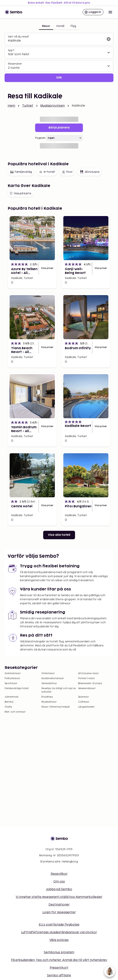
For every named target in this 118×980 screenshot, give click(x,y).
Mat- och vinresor (15, 712)
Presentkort (59, 968)
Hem (11, 106)
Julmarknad (11, 697)
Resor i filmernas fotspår (56, 707)
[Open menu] (110, 12)
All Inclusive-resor (88, 673)
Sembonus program (59, 952)
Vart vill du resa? (18, 37)
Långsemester (86, 707)
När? (11, 51)
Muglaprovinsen (53, 106)
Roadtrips (47, 697)
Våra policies (59, 940)
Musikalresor (49, 702)
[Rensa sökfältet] (109, 39)
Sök (59, 78)
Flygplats (40, 138)
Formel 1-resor (86, 678)
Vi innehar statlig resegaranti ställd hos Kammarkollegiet (59, 897)
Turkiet (28, 106)
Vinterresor (48, 673)
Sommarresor (13, 673)
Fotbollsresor (12, 678)
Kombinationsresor (53, 678)
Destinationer (59, 905)
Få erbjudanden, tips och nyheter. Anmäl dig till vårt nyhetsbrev (59, 960)
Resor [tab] (46, 26)
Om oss (59, 882)
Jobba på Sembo (59, 889)
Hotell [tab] (60, 26)
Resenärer (15, 64)
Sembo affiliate (59, 975)
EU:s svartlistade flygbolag (59, 925)
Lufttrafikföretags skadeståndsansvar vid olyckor (59, 932)
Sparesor (83, 697)
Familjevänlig (21, 172)
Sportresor (11, 683)
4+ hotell (47, 172)
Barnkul (9, 702)
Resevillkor (59, 874)
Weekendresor (87, 688)
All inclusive (89, 172)
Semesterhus (49, 683)
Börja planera (59, 128)
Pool (67, 172)
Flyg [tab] (73, 26)
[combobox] (56, 41)
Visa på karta (20, 193)
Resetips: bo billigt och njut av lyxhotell (59, 690)
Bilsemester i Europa (90, 683)
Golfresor (84, 702)
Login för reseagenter (59, 912)
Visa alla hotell (59, 535)
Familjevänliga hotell (17, 688)
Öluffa (8, 707)
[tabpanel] (59, 57)
